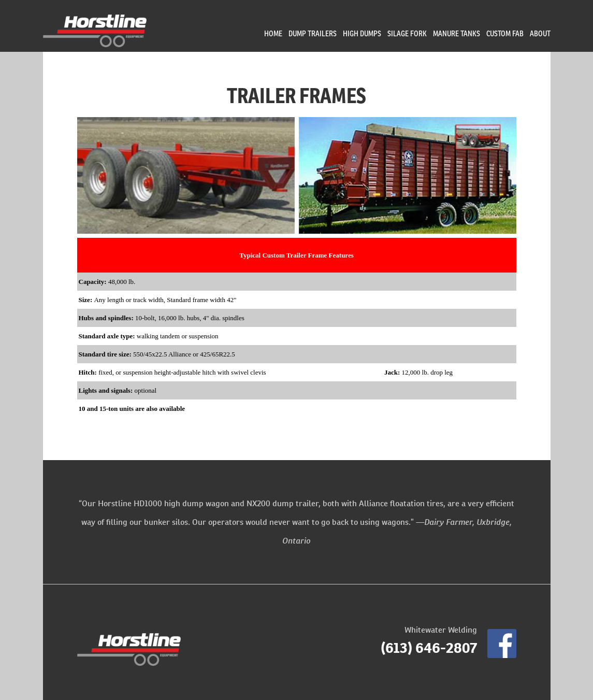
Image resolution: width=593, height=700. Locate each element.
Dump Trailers (313, 33)
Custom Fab (505, 33)
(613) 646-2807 (429, 648)
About (540, 33)
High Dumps (362, 33)
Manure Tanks (457, 33)
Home (273, 33)
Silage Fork (407, 33)
